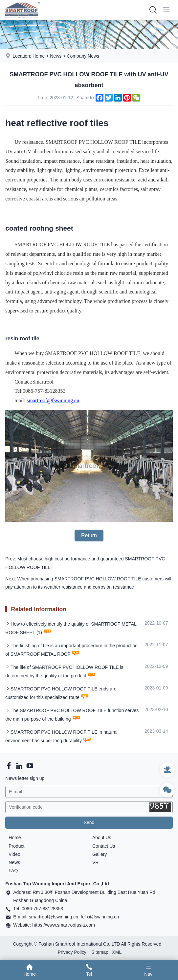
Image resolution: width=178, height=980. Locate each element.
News (56, 56)
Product (16, 846)
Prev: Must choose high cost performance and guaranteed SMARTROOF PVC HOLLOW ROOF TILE (85, 563)
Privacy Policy (72, 952)
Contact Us (104, 846)
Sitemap (100, 952)
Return (89, 535)
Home (39, 56)
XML (117, 952)
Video (14, 854)
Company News (83, 56)
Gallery (100, 854)
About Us (102, 838)
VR (95, 862)
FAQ (13, 871)
